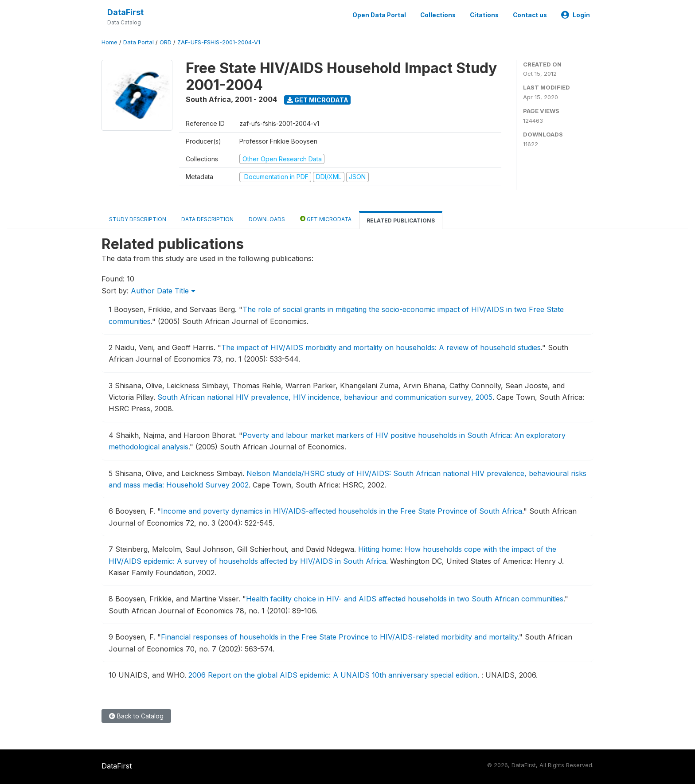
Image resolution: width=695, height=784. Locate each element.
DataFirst (125, 12)
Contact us (530, 15)
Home (109, 42)
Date (165, 291)
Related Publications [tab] (401, 220)
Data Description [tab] (207, 219)
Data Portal (139, 42)
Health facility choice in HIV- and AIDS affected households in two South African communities (405, 599)
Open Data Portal (379, 15)
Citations (484, 15)
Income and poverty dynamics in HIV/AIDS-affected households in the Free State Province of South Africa (342, 511)
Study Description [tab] (138, 219)
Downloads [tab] (267, 219)
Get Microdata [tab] (326, 219)
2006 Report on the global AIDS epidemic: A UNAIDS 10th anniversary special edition (333, 675)
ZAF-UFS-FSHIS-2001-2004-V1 (219, 42)
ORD (166, 42)
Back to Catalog (136, 716)
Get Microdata (318, 100)
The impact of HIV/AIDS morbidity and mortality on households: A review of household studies (381, 347)
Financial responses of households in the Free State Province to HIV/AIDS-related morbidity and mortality (339, 637)
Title (185, 291)
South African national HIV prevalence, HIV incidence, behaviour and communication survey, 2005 (325, 397)
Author (143, 291)
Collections (438, 15)
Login (576, 15)
